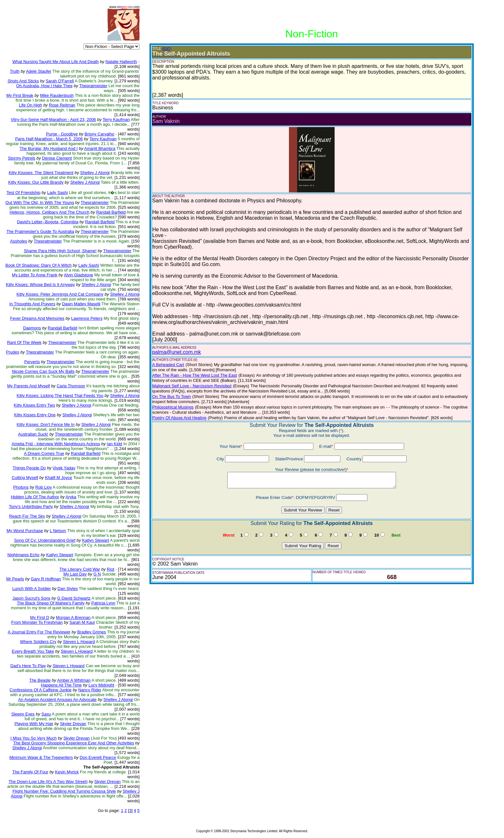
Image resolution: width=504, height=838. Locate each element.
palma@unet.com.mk (177, 352)
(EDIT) (167, 49)
